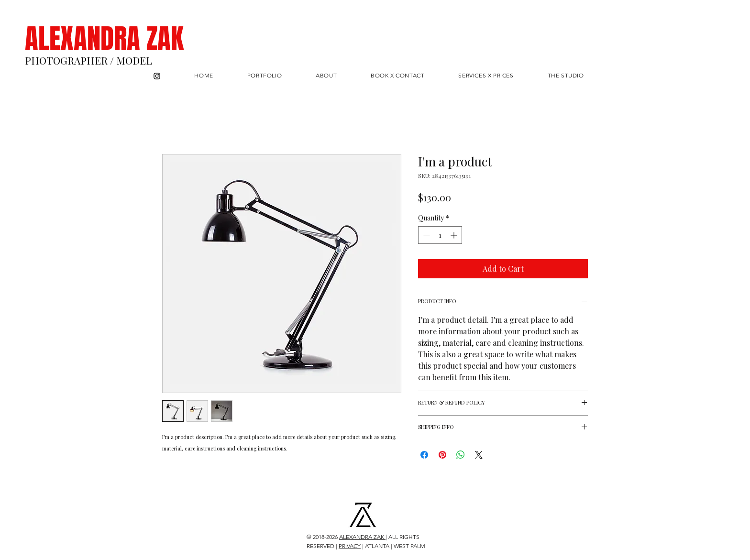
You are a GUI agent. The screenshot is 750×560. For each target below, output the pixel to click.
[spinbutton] (440, 235)
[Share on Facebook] (424, 455)
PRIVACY (350, 546)
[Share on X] (479, 455)
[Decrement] (425, 235)
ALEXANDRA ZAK (104, 39)
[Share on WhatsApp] (461, 455)
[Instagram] (157, 76)
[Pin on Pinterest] (442, 455)
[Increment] (455, 235)
